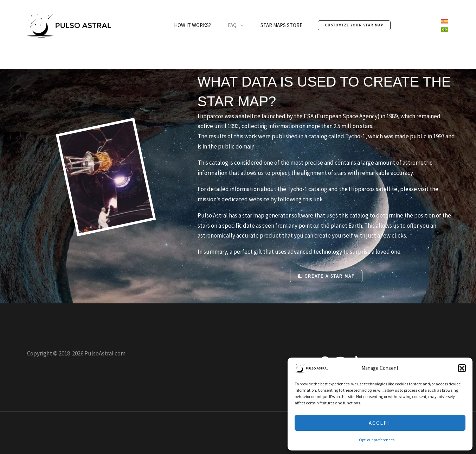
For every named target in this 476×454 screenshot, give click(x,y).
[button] (462, 368)
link (318, 199)
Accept (380, 423)
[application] (240, 25)
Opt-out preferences (377, 440)
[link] (445, 21)
